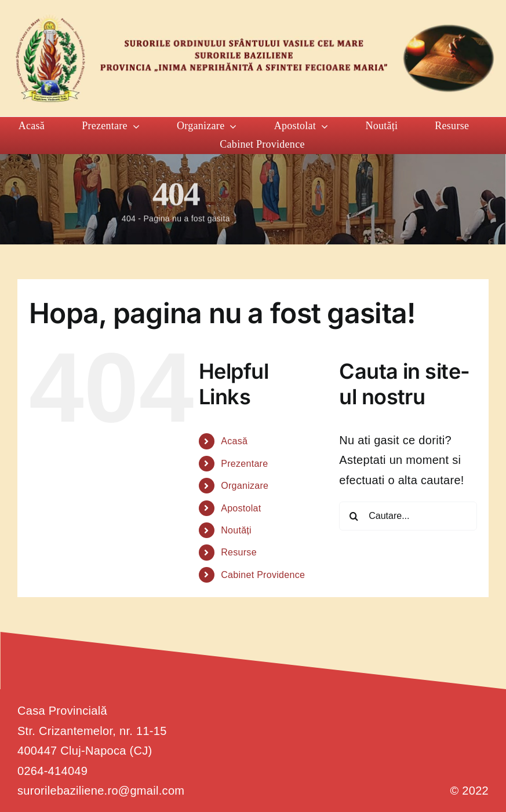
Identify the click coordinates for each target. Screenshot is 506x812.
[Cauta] (354, 516)
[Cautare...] (408, 516)
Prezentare (244, 464)
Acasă (234, 441)
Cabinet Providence (263, 575)
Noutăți (236, 530)
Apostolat (241, 508)
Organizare (245, 486)
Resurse (239, 552)
